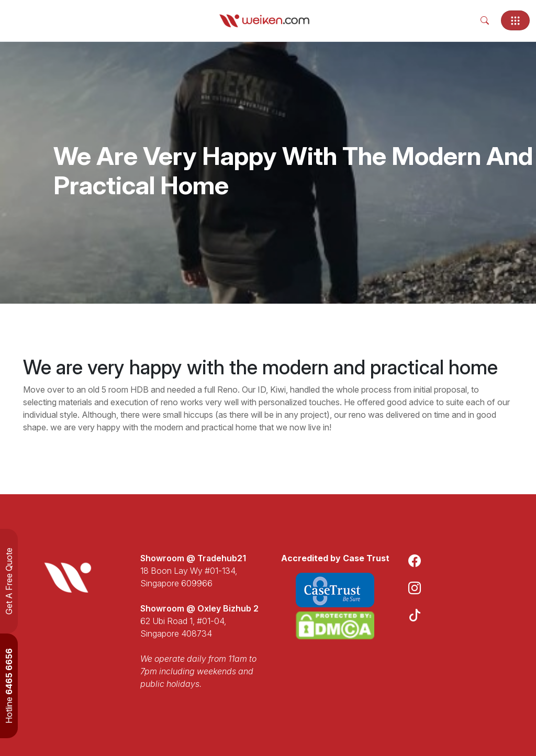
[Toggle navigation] (515, 20)
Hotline (9, 686)
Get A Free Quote (9, 581)
